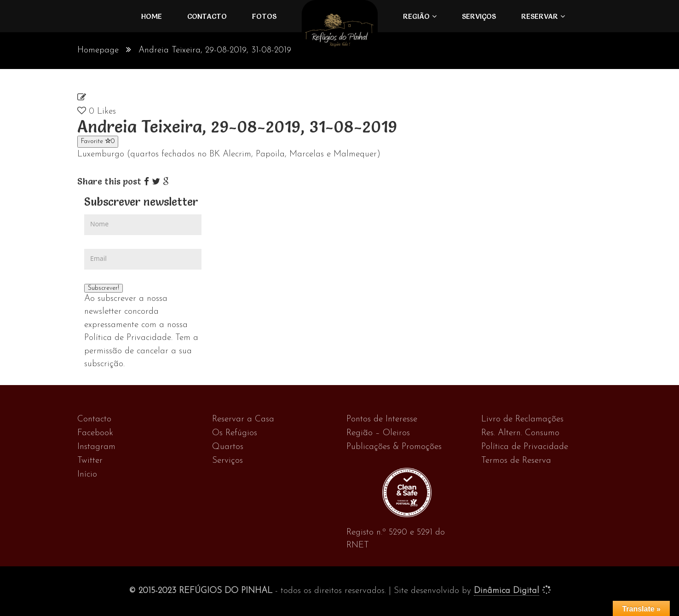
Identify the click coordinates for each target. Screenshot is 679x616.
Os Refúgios (235, 433)
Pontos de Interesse (382, 419)
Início (87, 475)
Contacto (207, 16)
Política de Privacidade (525, 447)
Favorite (98, 141)
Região (416, 16)
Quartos (228, 447)
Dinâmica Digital (506, 591)
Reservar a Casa (243, 419)
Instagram (96, 447)
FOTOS (264, 16)
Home (152, 16)
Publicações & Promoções (394, 447)
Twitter (90, 461)
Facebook (95, 433)
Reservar (540, 16)
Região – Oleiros (378, 433)
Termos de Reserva (516, 461)
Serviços (479, 16)
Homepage (98, 50)
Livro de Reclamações (522, 419)
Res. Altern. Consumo (520, 433)
